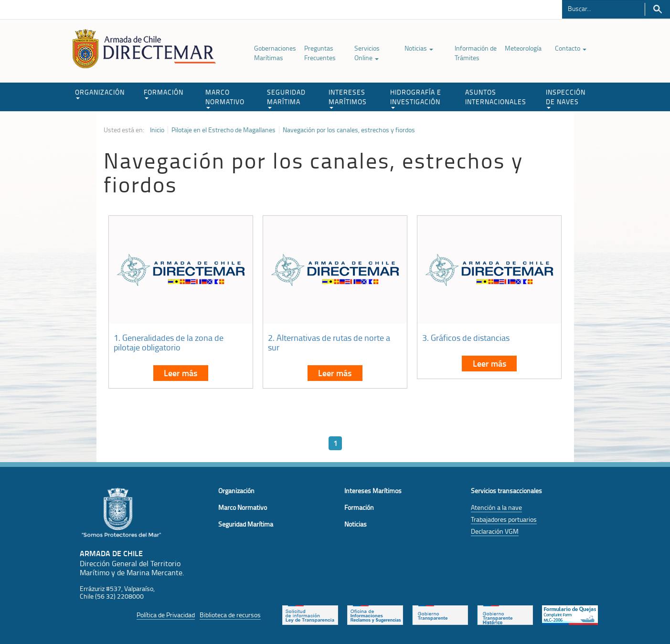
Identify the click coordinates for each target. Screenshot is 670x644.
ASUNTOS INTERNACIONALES (496, 97)
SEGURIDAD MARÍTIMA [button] (286, 98)
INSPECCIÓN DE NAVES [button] (566, 98)
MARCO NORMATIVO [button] (225, 98)
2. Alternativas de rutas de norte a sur (329, 342)
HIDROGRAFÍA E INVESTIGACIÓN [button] (416, 98)
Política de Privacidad (166, 615)
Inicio (157, 130)
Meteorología (523, 48)
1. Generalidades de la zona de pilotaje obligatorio (169, 342)
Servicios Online (367, 53)
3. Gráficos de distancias (466, 338)
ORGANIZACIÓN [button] (100, 93)
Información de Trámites (476, 53)
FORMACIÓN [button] (164, 93)
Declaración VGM (495, 531)
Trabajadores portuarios (504, 519)
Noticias (419, 48)
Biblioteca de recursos (230, 615)
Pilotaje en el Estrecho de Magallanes (223, 130)
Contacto (571, 48)
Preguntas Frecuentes (320, 53)
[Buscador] (603, 8)
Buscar (657, 9)
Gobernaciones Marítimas (275, 53)
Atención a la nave (496, 507)
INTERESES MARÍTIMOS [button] (348, 98)
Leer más (181, 373)
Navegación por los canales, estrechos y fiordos (349, 130)
